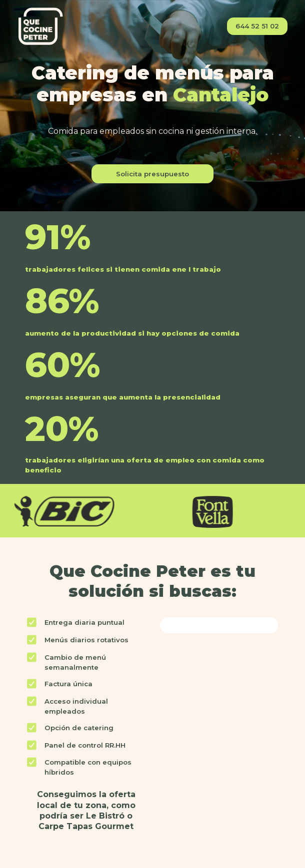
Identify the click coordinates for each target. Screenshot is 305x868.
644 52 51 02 (257, 26)
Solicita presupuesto (152, 174)
